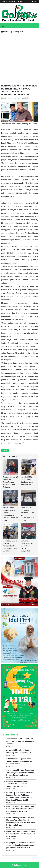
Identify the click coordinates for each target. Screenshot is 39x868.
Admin (10, 98)
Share (5, 450)
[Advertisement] (19, 53)
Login (35, 1)
